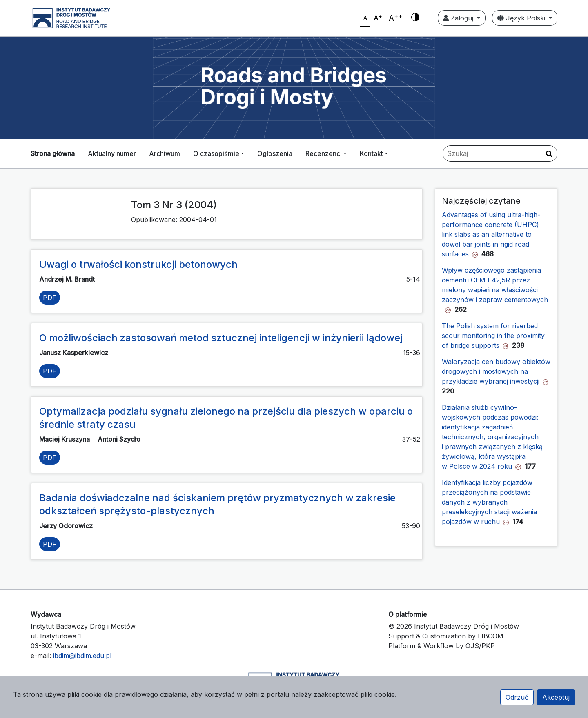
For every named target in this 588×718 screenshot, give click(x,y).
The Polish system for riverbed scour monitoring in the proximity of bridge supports (493, 336)
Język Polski (522, 18)
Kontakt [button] (371, 153)
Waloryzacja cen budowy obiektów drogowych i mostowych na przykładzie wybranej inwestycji (496, 371)
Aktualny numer (112, 153)
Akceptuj (556, 697)
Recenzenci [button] (324, 153)
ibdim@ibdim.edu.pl (82, 656)
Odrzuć (517, 697)
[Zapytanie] (500, 153)
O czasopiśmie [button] (216, 153)
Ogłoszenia (275, 153)
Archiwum (165, 153)
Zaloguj (459, 18)
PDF (50, 298)
